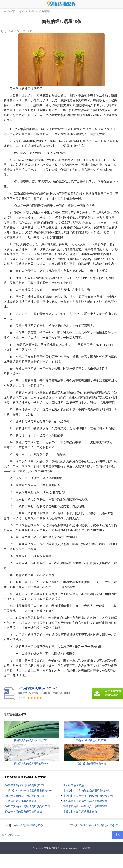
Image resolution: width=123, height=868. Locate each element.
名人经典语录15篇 (73, 785)
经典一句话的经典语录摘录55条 (23, 812)
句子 (31, 12)
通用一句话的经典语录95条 (28, 825)
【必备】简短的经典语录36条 (80, 812)
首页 (21, 12)
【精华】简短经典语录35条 (21, 801)
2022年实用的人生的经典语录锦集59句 (85, 806)
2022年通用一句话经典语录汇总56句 (100, 825)
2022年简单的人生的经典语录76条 (25, 796)
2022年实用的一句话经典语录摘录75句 (27, 806)
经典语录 (44, 12)
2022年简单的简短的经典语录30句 (25, 785)
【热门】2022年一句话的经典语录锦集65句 (88, 796)
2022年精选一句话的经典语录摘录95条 (85, 801)
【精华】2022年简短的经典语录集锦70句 (87, 791)
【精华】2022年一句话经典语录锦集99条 (29, 791)
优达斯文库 (54, 848)
